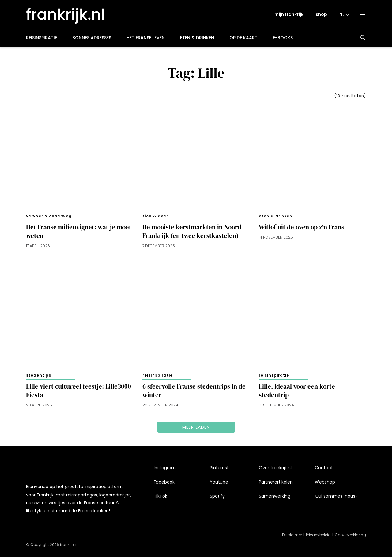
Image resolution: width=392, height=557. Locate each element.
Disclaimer (292, 535)
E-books (283, 38)
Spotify (217, 499)
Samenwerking (275, 499)
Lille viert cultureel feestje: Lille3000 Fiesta (79, 391)
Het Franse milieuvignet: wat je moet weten (79, 232)
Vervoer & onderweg (49, 216)
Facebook (164, 484)
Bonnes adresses (92, 38)
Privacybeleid (318, 535)
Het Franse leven (146, 38)
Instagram (165, 470)
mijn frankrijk (289, 14)
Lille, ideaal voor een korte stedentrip (297, 391)
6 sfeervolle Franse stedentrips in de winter (194, 391)
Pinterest (219, 470)
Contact (324, 470)
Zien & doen (156, 216)
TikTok (160, 499)
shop (321, 14)
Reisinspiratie (41, 38)
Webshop (325, 484)
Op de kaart (243, 38)
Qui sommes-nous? (336, 499)
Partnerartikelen (276, 484)
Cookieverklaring (350, 535)
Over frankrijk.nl (275, 470)
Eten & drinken (197, 38)
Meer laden (196, 427)
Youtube (219, 484)
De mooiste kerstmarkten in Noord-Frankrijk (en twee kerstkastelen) (193, 232)
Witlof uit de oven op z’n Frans (302, 228)
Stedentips (39, 376)
